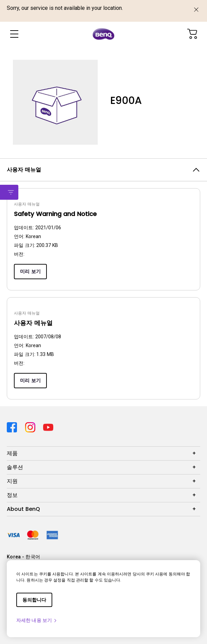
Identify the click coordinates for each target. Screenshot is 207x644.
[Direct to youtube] (48, 426)
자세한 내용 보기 (37, 620)
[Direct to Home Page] (103, 34)
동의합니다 (34, 600)
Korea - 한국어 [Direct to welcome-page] (23, 557)
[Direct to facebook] (13, 426)
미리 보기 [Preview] (30, 271)
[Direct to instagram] (32, 426)
